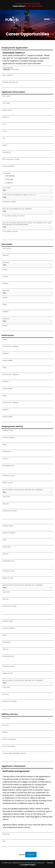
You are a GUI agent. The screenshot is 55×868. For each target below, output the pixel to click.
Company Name (27, 432)
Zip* (27, 140)
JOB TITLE (27, 556)
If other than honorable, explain (27, 756)
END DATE (27, 601)
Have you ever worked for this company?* (27, 210)
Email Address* (27, 77)
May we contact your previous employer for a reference (27, 491)
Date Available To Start (27, 161)
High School (27, 250)
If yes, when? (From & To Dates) (27, 217)
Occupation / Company (27, 348)
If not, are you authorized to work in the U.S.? (27, 196)
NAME (27, 397)
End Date (27, 505)
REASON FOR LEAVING (27, 609)
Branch (27, 734)
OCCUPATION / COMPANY (27, 376)
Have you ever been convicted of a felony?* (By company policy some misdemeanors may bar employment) (27, 225)
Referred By (27, 154)
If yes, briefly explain (27, 235)
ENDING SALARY (27, 580)
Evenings (9, 179)
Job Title (27, 460)
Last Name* (27, 105)
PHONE (27, 541)
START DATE (27, 594)
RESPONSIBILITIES (27, 564)
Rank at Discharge (27, 741)
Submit (31, 855)
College (27, 278)
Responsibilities (27, 469)
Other (27, 306)
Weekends (9, 176)
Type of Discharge (27, 748)
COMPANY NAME (27, 527)
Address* (27, 119)
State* (27, 133)
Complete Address (27, 439)
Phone (27, 446)
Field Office (27, 6)
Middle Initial (27, 112)
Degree (27, 271)
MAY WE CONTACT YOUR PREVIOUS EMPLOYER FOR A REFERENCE (27, 587)
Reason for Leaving (27, 514)
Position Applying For (27, 84)
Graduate (27, 264)
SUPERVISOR (27, 548)
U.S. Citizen (27, 189)
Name (27, 341)
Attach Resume (27, 69)
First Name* (27, 98)
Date (27, 843)
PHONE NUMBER (27, 418)
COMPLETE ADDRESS (27, 534)
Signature (27, 836)
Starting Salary (27, 477)
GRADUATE (27, 292)
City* (27, 126)
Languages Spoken (27, 203)
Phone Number (27, 362)
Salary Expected (27, 168)
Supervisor (27, 453)
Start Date (27, 498)
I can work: (7, 173)
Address (27, 257)
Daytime (9, 183)
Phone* (27, 147)
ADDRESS (27, 383)
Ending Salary (27, 484)
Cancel (22, 855)
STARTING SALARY (27, 573)
